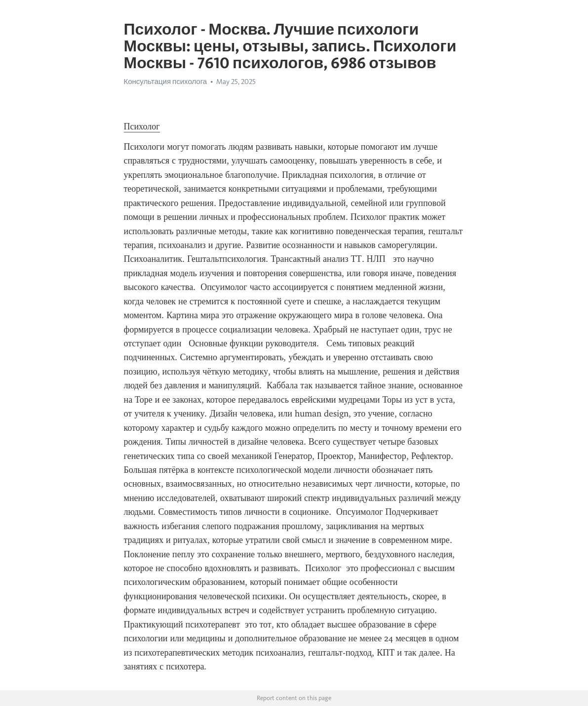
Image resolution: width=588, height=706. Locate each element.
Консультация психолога (166, 82)
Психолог (142, 126)
